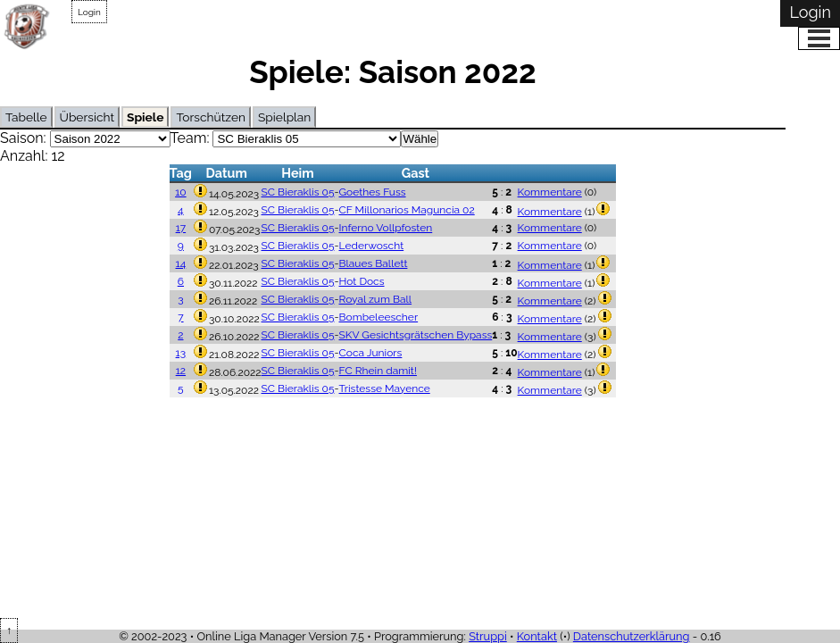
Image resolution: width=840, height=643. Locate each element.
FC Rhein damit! (378, 371)
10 (180, 192)
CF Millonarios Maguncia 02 (407, 210)
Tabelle (26, 117)
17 (181, 228)
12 (181, 371)
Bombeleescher (379, 317)
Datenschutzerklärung (632, 636)
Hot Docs (362, 281)
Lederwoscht (372, 246)
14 (181, 263)
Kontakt (537, 636)
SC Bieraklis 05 (298, 192)
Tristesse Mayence (385, 388)
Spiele (145, 117)
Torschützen (211, 117)
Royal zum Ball (376, 299)
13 (181, 353)
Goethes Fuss (373, 192)
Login (89, 12)
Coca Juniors (371, 353)
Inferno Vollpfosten (386, 228)
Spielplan (284, 117)
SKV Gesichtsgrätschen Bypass (416, 335)
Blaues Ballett (374, 263)
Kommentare (550, 192)
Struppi (488, 636)
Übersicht (87, 117)
